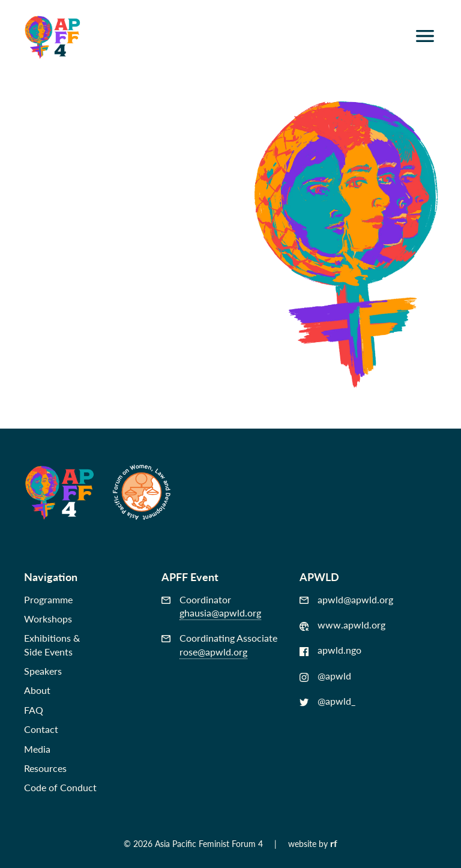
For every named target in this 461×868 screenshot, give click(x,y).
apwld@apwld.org (346, 600)
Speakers (43, 671)
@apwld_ (327, 701)
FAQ (34, 710)
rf (334, 843)
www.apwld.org (342, 625)
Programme (48, 599)
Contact (41, 729)
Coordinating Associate (219, 645)
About (37, 690)
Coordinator (211, 607)
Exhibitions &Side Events (52, 644)
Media (37, 749)
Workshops (48, 619)
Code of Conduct (60, 787)
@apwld (325, 676)
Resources (45, 768)
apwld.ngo (330, 650)
